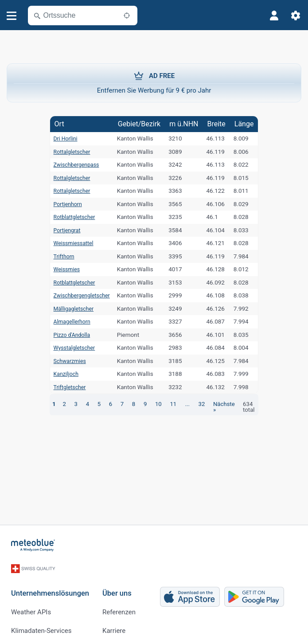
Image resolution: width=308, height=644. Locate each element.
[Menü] (12, 16)
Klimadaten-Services (41, 624)
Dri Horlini (61, 138)
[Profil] (274, 16)
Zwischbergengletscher (79, 295)
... (179, 404)
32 (192, 404)
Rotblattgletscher (71, 217)
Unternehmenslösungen (50, 587)
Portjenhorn (63, 204)
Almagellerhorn (68, 321)
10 (150, 404)
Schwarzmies (66, 361)
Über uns (117, 587)
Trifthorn (59, 256)
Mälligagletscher (70, 308)
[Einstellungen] (296, 16)
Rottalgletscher (68, 152)
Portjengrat (63, 230)
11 (165, 404)
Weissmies (62, 269)
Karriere (114, 624)
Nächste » (216, 404)
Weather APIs (31, 605)
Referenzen (119, 605)
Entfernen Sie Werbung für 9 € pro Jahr (154, 82)
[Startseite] (33, 545)
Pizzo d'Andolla (68, 335)
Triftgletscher (66, 387)
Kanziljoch (62, 374)
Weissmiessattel (70, 243)
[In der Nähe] (127, 16)
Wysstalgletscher (71, 347)
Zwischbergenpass (73, 164)
